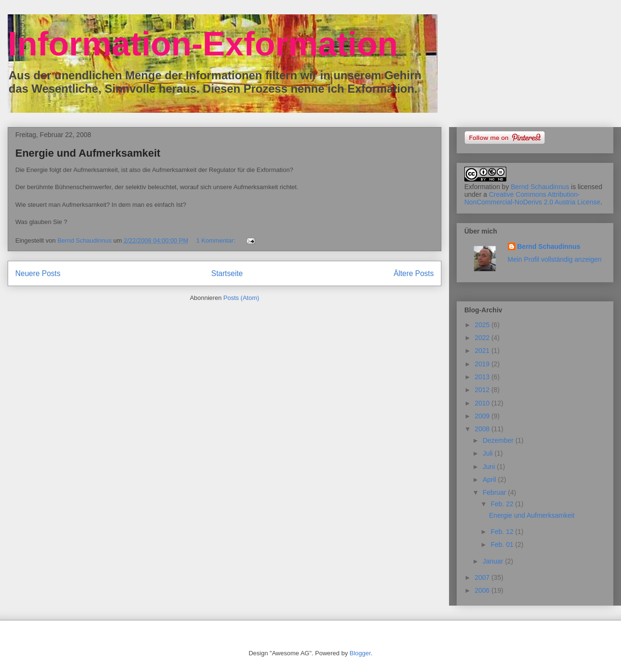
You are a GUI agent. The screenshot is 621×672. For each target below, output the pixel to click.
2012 (483, 390)
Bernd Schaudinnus (540, 187)
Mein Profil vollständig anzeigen (555, 259)
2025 (483, 325)
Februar (495, 492)
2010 (483, 403)
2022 (483, 338)
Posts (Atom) (241, 298)
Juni (490, 467)
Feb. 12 (503, 532)
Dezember (499, 440)
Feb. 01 (503, 544)
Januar (494, 561)
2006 (483, 590)
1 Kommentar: (217, 240)
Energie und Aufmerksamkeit (88, 153)
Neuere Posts (38, 273)
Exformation (482, 187)
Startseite (227, 273)
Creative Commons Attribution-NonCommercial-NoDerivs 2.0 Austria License (532, 198)
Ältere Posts (414, 273)
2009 (483, 416)
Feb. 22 (503, 504)
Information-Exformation (203, 44)
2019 (483, 364)
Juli (488, 453)
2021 (483, 351)
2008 (483, 429)
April (490, 480)
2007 (483, 577)
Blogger (360, 653)
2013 (483, 377)
